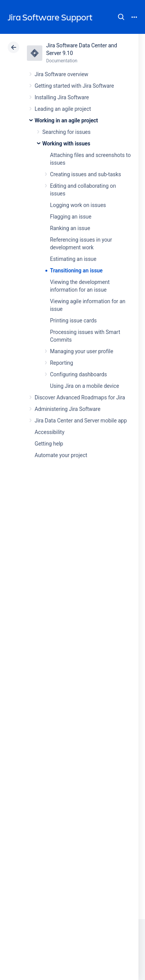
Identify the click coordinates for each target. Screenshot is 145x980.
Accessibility (49, 432)
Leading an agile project (63, 109)
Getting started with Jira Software (74, 86)
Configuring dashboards (78, 374)
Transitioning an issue (76, 270)
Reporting (62, 363)
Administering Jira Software (67, 409)
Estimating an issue (73, 259)
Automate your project (61, 455)
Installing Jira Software (62, 97)
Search (121, 17)
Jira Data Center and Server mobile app (81, 421)
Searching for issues (66, 132)
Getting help (49, 444)
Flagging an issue (71, 217)
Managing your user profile (82, 351)
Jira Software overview (62, 74)
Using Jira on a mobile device (85, 386)
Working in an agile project (66, 120)
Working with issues (66, 144)
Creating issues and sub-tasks (86, 174)
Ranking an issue (70, 228)
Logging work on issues (78, 205)
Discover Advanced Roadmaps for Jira (80, 397)
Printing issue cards (73, 321)
